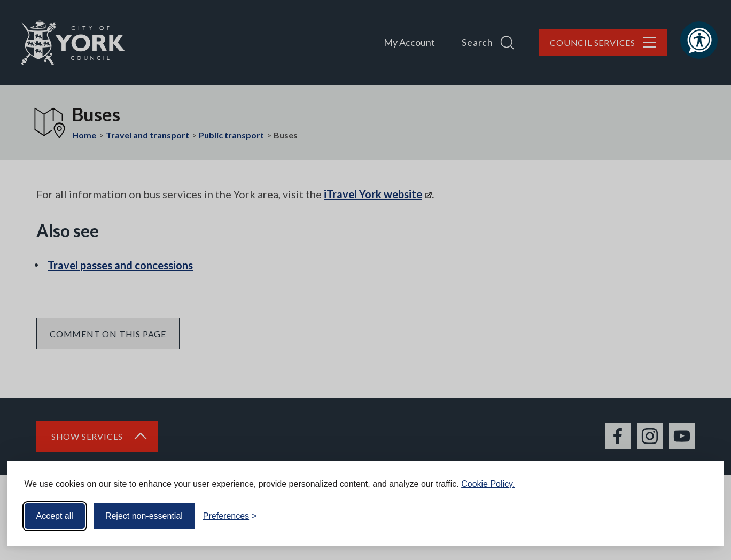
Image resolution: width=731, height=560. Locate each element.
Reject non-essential (144, 516)
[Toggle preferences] (230, 516)
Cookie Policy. (488, 484)
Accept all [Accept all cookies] (55, 516)
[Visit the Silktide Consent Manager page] (701, 516)
